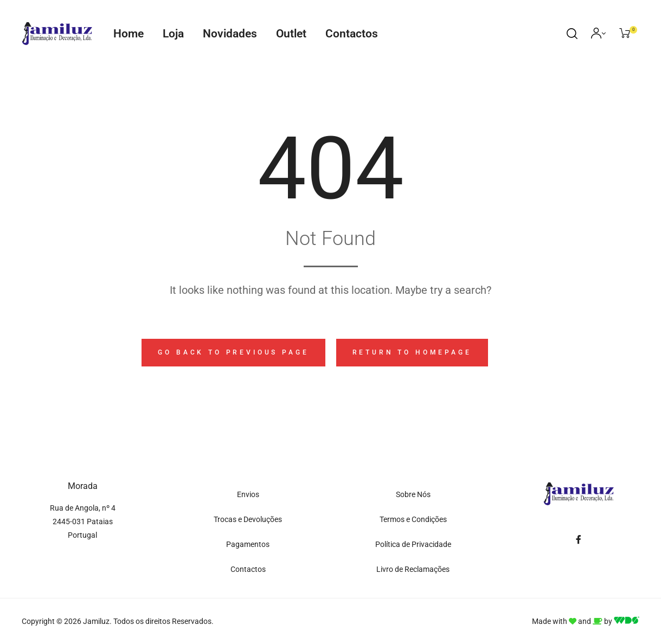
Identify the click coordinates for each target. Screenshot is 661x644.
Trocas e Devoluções (248, 519)
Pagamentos (248, 544)
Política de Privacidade (413, 544)
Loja (173, 34)
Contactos (352, 34)
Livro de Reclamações (413, 569)
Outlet (291, 34)
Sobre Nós (413, 494)
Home (129, 34)
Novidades (230, 34)
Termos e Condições (413, 519)
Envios (248, 494)
